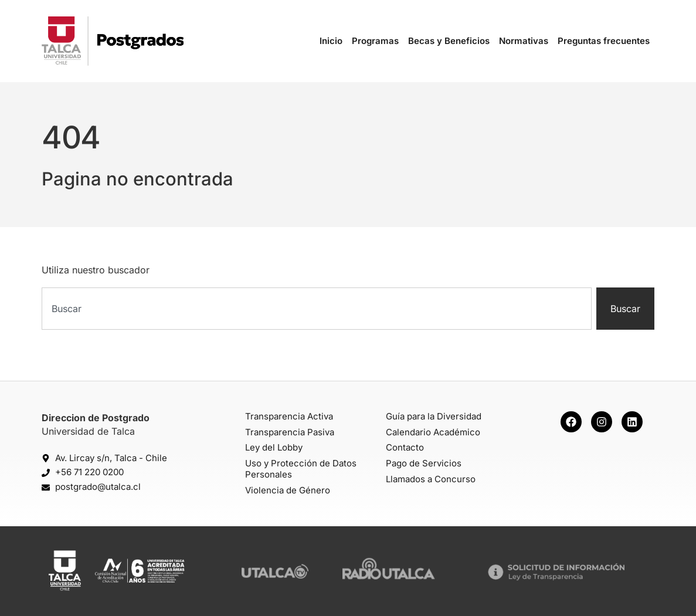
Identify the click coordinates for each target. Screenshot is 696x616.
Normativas (524, 41)
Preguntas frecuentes (604, 41)
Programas (375, 41)
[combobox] (317, 309)
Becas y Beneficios (449, 41)
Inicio (331, 41)
